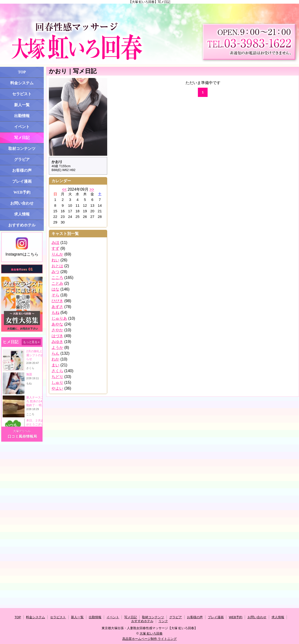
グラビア (22, 159)
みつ (55, 272)
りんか (57, 254)
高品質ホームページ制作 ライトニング (150, 639)
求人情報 (22, 214)
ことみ (57, 283)
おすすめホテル (22, 225)
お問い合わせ (22, 203)
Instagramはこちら (22, 247)
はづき (57, 336)
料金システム (22, 83)
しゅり (57, 382)
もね (55, 313)
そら (55, 295)
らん (55, 353)
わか (55, 359)
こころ (57, 278)
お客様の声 (22, 170)
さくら (57, 371)
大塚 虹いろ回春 (151, 633)
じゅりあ (59, 318)
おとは (57, 266)
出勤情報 (22, 116)
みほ (55, 243)
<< (64, 189)
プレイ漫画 (22, 181)
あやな (57, 324)
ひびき (57, 301)
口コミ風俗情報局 (22, 436)
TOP (22, 72)
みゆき (57, 342)
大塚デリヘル (22, 431)
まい (55, 365)
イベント (22, 127)
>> (92, 189)
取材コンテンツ (22, 149)
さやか (57, 330)
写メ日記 (22, 138)
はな (55, 289)
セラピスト (22, 94)
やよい (57, 388)
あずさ (57, 307)
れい (55, 260)
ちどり (57, 377)
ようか (57, 348)
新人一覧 (22, 105)
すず (55, 248)
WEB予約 (22, 192)
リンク (163, 621)
